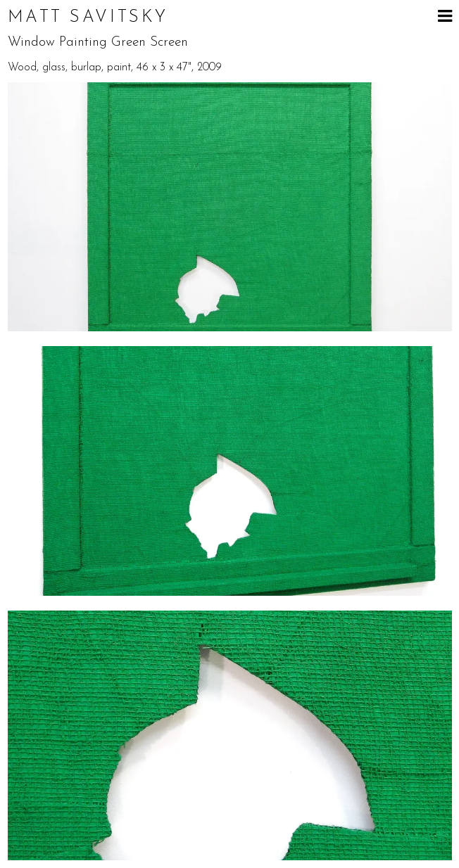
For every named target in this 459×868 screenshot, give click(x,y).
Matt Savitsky (88, 18)
